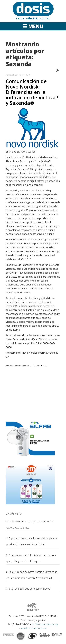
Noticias (27, 365)
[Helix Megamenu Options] (33, 26)
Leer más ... (41, 365)
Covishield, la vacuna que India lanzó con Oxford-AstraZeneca (30, 524)
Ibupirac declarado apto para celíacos (29, 589)
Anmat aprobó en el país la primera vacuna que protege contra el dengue (31, 558)
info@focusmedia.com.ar (45, 624)
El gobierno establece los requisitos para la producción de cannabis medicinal (32, 541)
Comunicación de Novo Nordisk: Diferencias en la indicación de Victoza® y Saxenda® (33, 92)
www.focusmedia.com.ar (34, 628)
